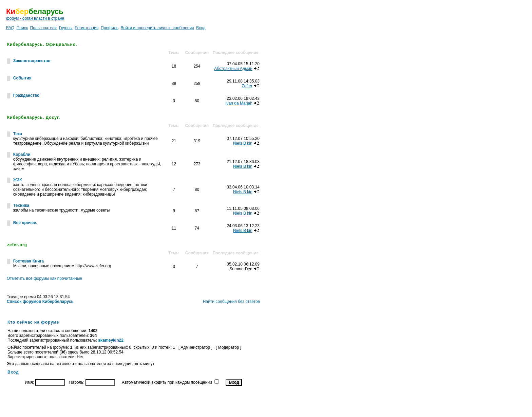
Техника (21, 205)
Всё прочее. (25, 223)
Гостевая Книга (28, 261)
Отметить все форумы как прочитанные (44, 278)
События (22, 78)
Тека (18, 134)
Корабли (22, 155)
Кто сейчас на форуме (33, 322)
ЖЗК (18, 180)
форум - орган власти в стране (35, 18)
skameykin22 (111, 340)
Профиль (110, 28)
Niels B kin (243, 143)
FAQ (10, 28)
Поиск (22, 28)
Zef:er (247, 86)
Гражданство (26, 95)
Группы (66, 28)
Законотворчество (32, 61)
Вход (201, 28)
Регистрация (87, 28)
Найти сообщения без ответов (231, 302)
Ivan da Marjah (239, 103)
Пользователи (43, 28)
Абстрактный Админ (233, 69)
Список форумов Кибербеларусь (40, 302)
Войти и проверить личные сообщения (157, 28)
